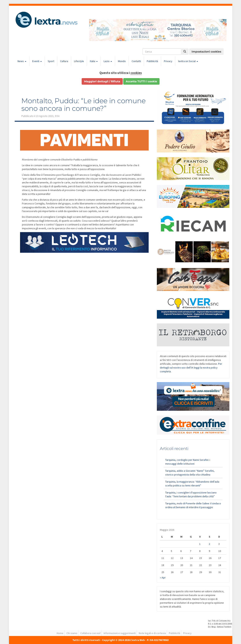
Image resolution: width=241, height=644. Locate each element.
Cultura (64, 61)
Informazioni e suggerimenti (120, 633)
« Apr (163, 578)
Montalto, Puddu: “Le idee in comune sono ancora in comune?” (83, 104)
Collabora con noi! (90, 633)
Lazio (108, 61)
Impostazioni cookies (206, 52)
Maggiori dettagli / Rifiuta (102, 81)
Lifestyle (79, 61)
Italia (94, 61)
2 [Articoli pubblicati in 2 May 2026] (209, 544)
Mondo (122, 61)
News (22, 61)
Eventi (37, 61)
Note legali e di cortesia (152, 633)
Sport (51, 61)
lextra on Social (188, 61)
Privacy (168, 61)
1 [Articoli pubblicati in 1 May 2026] (200, 544)
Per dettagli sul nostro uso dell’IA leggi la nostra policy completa (191, 368)
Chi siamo (72, 633)
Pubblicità (152, 61)
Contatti (136, 61)
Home (60, 633)
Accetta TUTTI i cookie (141, 81)
